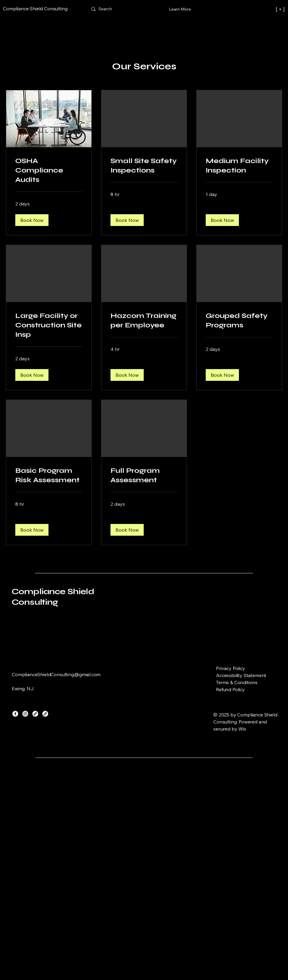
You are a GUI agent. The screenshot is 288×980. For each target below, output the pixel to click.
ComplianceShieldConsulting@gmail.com (56, 674)
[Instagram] (25, 714)
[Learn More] (180, 9)
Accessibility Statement (241, 675)
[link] (49, 170)
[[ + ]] (258, 9)
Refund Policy (230, 689)
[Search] (105, 9)
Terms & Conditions (237, 682)
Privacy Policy (231, 668)
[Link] (35, 714)
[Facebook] (15, 714)
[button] (32, 220)
